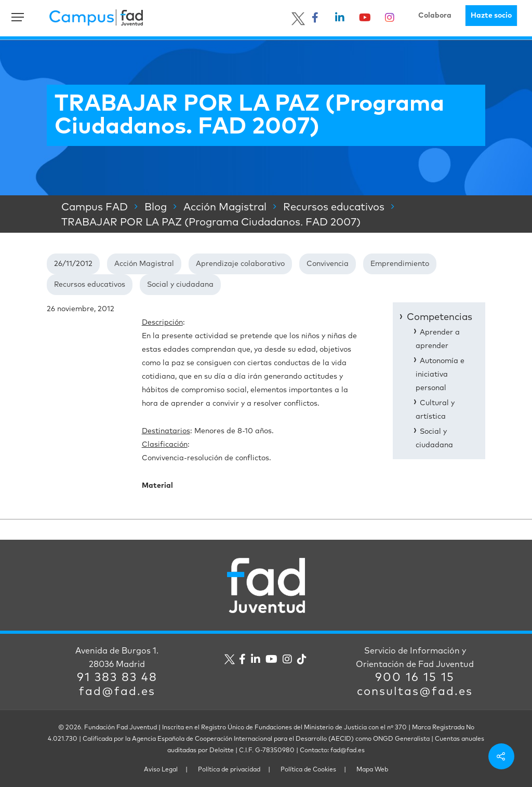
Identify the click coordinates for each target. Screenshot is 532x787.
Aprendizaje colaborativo (240, 264)
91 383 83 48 (117, 678)
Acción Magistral (144, 264)
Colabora (435, 16)
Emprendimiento (400, 264)
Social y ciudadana (180, 285)
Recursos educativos (90, 285)
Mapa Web (372, 770)
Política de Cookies (308, 770)
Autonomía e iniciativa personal (440, 375)
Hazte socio (491, 16)
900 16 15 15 (415, 678)
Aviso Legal (161, 770)
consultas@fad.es (415, 692)
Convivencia (328, 264)
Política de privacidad (229, 770)
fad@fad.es (117, 692)
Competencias (440, 317)
